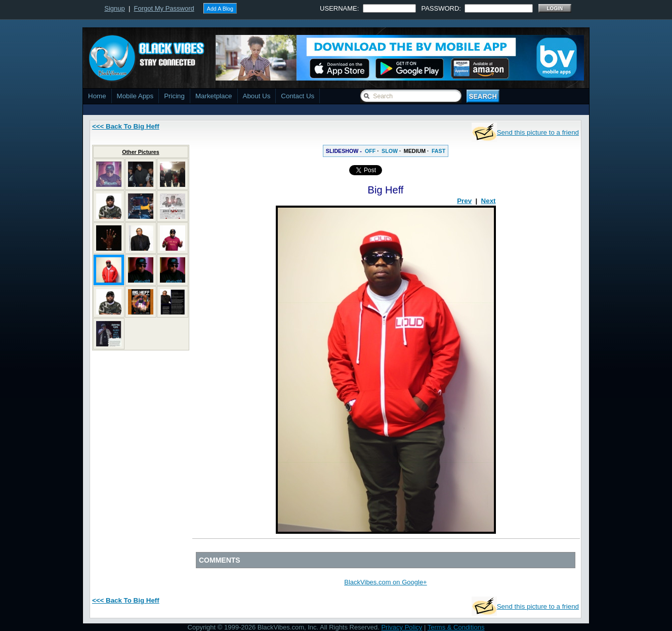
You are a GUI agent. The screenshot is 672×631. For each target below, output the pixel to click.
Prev (464, 201)
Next (489, 201)
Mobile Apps (135, 96)
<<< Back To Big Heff (126, 126)
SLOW (390, 151)
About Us (257, 96)
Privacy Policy (402, 627)
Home (97, 96)
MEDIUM (415, 151)
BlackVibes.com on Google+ (385, 582)
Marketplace (214, 96)
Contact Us (298, 96)
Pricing (174, 96)
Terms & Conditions (456, 627)
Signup (114, 8)
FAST (438, 151)
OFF (370, 151)
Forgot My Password (164, 8)
